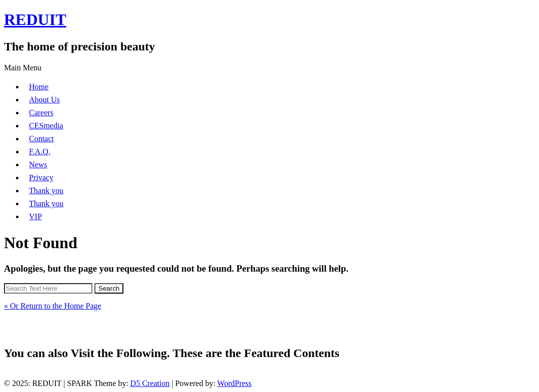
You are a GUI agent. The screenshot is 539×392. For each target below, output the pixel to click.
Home (39, 87)
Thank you (46, 191)
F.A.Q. (40, 152)
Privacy (41, 178)
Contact (41, 139)
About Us (44, 100)
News (38, 165)
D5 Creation (150, 383)
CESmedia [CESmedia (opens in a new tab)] (46, 126)
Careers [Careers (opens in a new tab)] (41, 113)
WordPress (235, 383)
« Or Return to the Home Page (53, 306)
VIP (35, 216)
